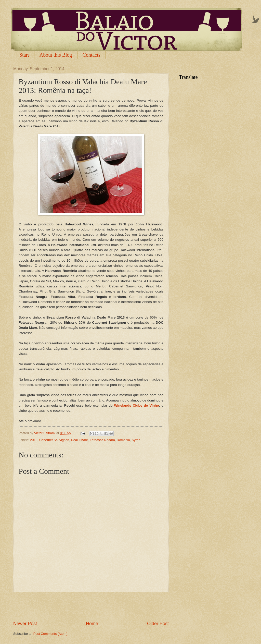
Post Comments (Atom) (50, 634)
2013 (34, 440)
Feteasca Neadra (102, 440)
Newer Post (25, 624)
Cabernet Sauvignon (54, 440)
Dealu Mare (79, 440)
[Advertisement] (91, 606)
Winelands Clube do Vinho (136, 405)
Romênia (123, 440)
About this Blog (56, 55)
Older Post (158, 624)
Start (24, 55)
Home (92, 624)
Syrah (136, 440)
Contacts (92, 55)
